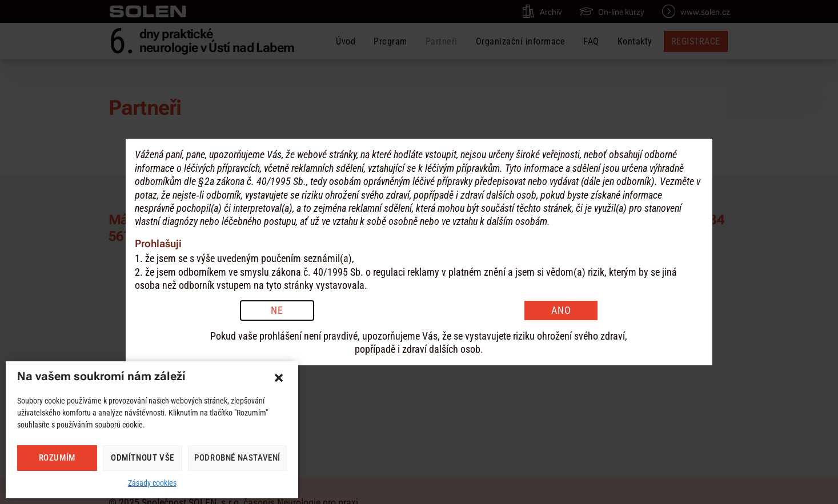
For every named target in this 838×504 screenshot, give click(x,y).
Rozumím (57, 458)
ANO (561, 310)
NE (277, 310)
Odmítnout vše (143, 458)
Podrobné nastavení (237, 458)
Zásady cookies (152, 483)
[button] (279, 378)
